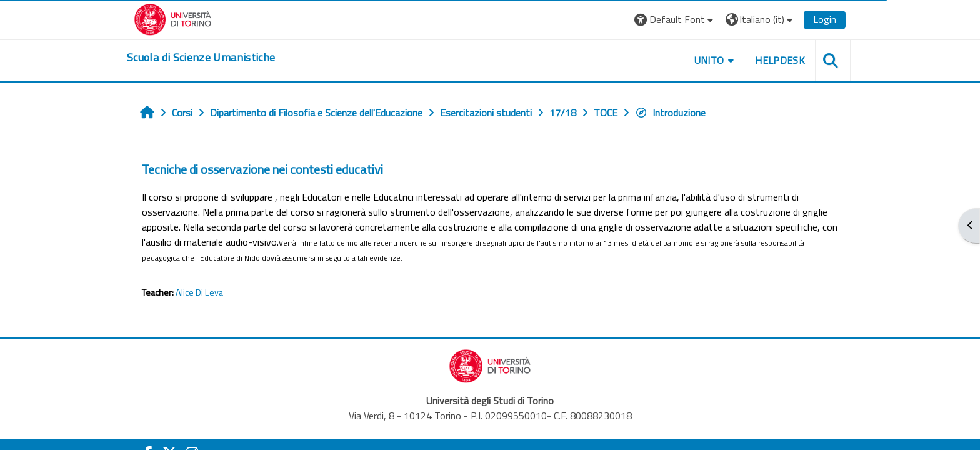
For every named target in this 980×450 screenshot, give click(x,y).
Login (825, 19)
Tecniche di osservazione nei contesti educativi (262, 169)
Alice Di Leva (199, 292)
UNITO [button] (709, 60)
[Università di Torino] (173, 18)
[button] (675, 20)
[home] (201, 57)
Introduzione (670, 112)
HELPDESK (780, 60)
